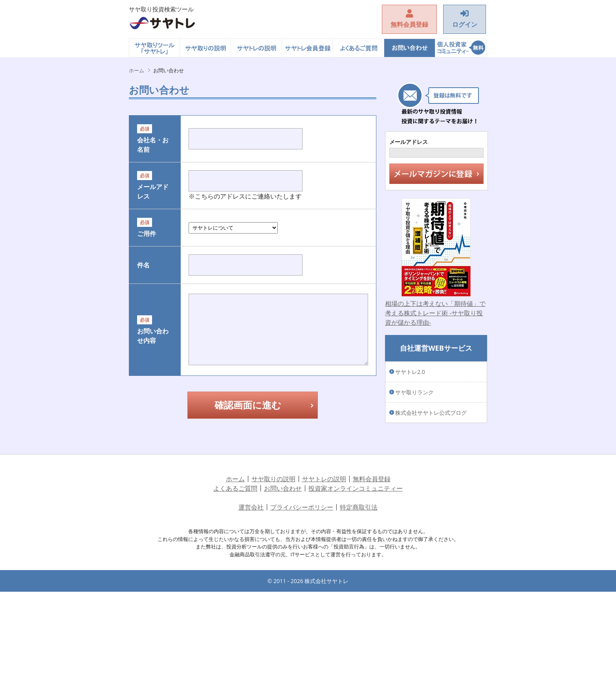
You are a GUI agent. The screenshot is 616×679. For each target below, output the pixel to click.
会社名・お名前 (143, 164)
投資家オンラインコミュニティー (461, 48)
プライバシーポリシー (302, 594)
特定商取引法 (359, 594)
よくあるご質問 (359, 48)
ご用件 (143, 304)
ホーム (154, 48)
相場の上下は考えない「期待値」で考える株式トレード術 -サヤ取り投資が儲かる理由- (435, 313)
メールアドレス (143, 239)
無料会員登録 (372, 566)
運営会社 (251, 594)
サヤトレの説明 (257, 48)
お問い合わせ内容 (143, 422)
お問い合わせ (410, 48)
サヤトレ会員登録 (308, 48)
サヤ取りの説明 (205, 48)
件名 (143, 340)
